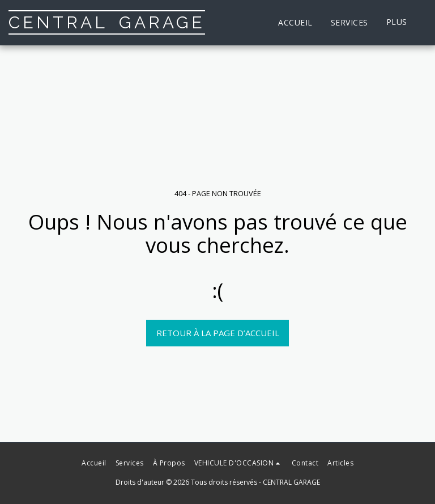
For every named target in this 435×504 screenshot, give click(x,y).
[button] (238, 463)
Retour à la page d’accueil (218, 333)
